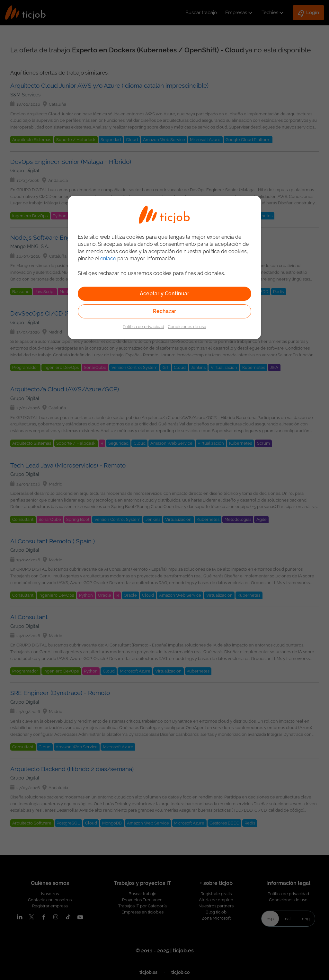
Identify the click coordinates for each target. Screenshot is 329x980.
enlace (108, 258)
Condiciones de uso (187, 326)
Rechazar (164, 311)
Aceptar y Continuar (164, 294)
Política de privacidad (143, 326)
